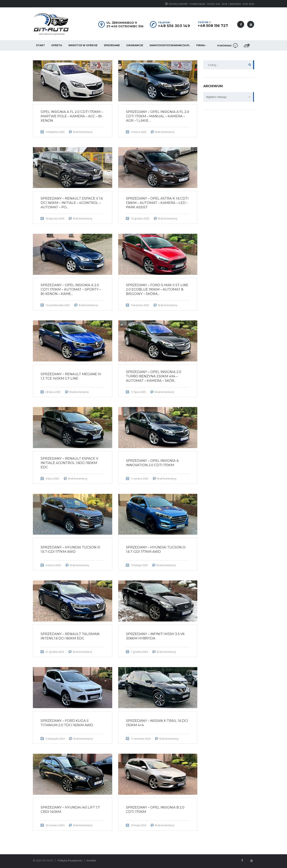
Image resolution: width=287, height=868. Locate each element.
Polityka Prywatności (70, 860)
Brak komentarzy (83, 132)
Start (40, 45)
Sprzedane (112, 45)
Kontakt (91, 860)
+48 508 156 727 (213, 26)
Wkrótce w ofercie (83, 45)
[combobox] (229, 97)
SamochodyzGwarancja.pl (170, 45)
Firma (201, 45)
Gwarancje (135, 45)
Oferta (57, 45)
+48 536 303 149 (174, 26)
